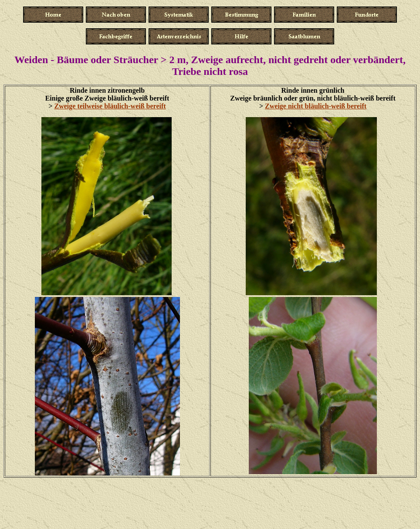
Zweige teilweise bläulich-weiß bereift (110, 106)
